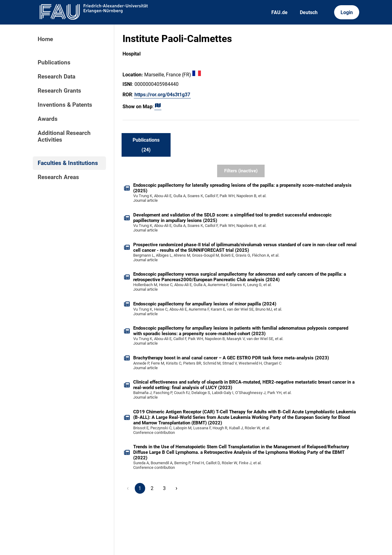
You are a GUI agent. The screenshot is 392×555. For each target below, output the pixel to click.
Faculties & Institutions (68, 163)
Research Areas (58, 177)
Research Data (57, 77)
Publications (54, 63)
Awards (48, 119)
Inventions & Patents (65, 105)
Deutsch (309, 12)
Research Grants (59, 91)
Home (45, 39)
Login (347, 12)
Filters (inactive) (241, 171)
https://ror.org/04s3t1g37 (162, 95)
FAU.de (279, 12)
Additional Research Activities (64, 136)
